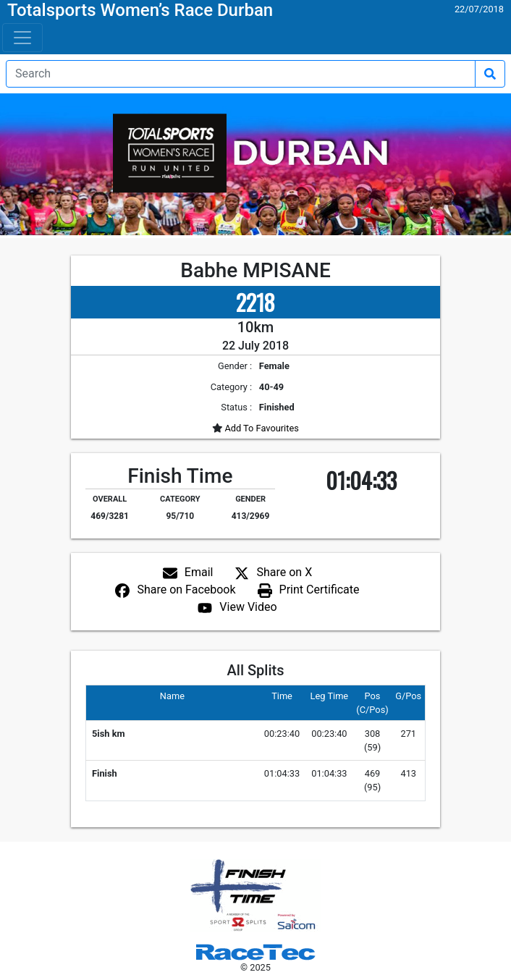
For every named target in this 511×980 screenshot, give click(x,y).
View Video (248, 607)
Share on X (284, 572)
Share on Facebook (186, 590)
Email (199, 572)
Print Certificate (320, 590)
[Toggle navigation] (22, 38)
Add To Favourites (261, 428)
